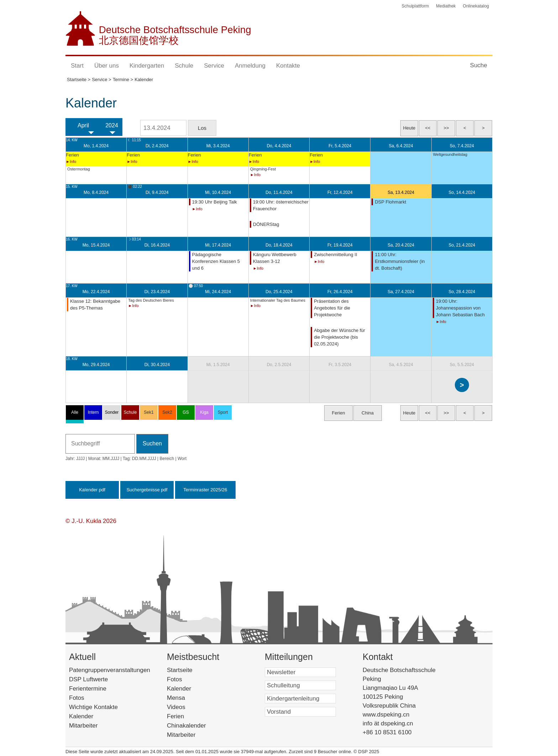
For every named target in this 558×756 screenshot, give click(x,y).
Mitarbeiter (83, 726)
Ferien (185, 716)
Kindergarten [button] (147, 66)
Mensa (187, 698)
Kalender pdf (92, 490)
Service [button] (214, 66)
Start (77, 66)
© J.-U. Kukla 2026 (91, 521)
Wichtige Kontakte (93, 707)
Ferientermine (88, 689)
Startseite (192, 670)
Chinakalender (196, 726)
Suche (479, 65)
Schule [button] (184, 66)
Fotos (77, 698)
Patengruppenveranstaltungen (110, 670)
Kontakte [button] (288, 66)
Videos (187, 707)
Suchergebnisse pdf (147, 490)
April (83, 125)
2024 (112, 125)
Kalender (81, 716)
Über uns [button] (107, 66)
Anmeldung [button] (250, 66)
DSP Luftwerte (88, 679)
